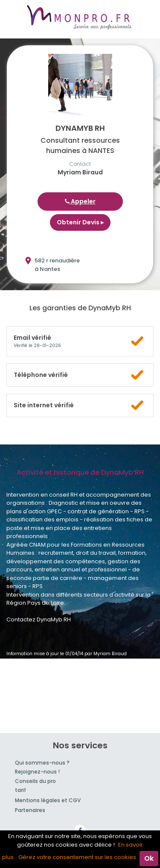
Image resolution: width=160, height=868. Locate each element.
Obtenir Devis (80, 222)
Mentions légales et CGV (48, 800)
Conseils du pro (35, 781)
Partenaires (30, 810)
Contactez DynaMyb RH (39, 619)
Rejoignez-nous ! (37, 772)
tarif (20, 790)
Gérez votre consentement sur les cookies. (78, 857)
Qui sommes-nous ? (42, 763)
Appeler (80, 201)
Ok (149, 858)
